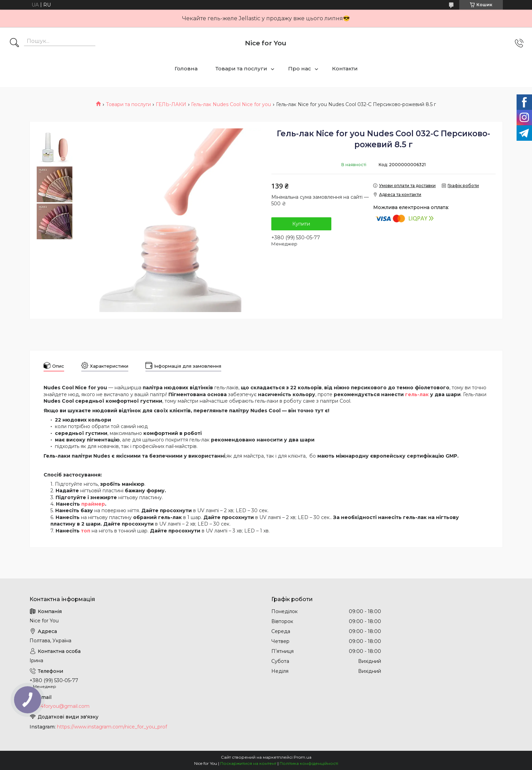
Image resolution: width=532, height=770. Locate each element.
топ (86, 531)
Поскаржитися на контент (248, 763)
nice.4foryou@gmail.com (60, 706)
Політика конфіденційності (309, 763)
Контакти (345, 68)
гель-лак (417, 394)
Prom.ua (303, 757)
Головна (186, 68)
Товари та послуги (241, 68)
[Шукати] (14, 43)
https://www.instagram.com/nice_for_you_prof (112, 727)
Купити (301, 224)
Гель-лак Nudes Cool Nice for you (231, 104)
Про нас (300, 68)
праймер (93, 504)
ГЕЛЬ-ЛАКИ (171, 104)
